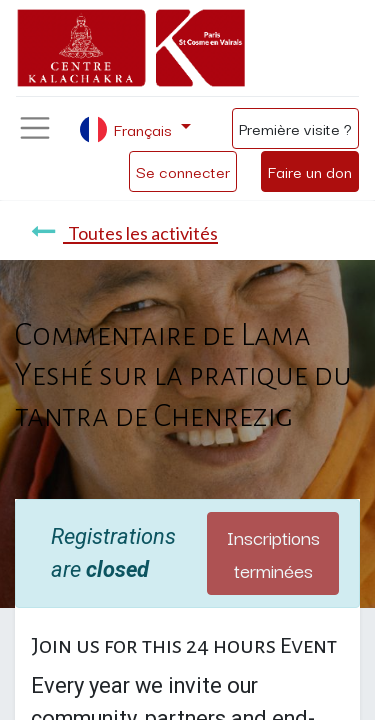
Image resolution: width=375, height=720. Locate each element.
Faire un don (310, 171)
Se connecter (183, 171)
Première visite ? (295, 128)
